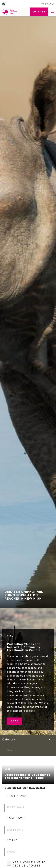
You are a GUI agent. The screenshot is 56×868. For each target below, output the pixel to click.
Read (15, 721)
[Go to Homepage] (10, 12)
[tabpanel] (28, 304)
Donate (39, 12)
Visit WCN (48, 4)
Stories (10, 769)
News (10, 636)
